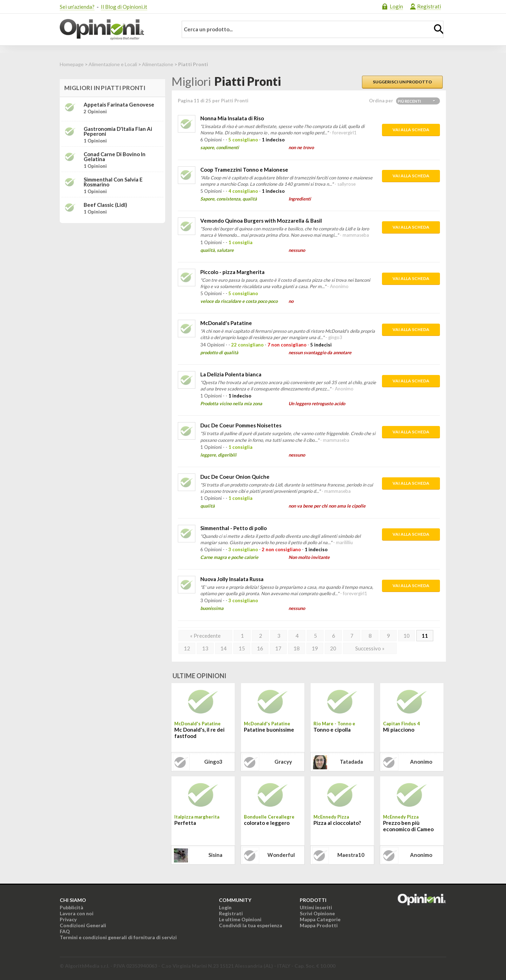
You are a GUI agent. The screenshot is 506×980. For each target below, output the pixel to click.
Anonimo (421, 762)
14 (223, 648)
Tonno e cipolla (332, 730)
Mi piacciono (399, 730)
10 (407, 636)
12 (187, 648)
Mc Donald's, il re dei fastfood (199, 733)
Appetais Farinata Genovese (119, 104)
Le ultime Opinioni (240, 919)
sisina (215, 855)
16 (260, 648)
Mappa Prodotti (319, 925)
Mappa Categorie (320, 919)
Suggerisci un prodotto (402, 82)
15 (242, 648)
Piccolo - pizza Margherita (232, 272)
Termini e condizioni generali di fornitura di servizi (118, 937)
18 (297, 648)
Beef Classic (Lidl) (105, 205)
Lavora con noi (77, 913)
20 (333, 648)
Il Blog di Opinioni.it (124, 7)
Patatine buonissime (269, 730)
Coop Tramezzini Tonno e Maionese (244, 170)
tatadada (351, 762)
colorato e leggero (267, 823)
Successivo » (370, 648)
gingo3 (213, 762)
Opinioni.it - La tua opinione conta (114, 30)
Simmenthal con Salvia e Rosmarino (113, 182)
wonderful (281, 855)
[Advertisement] (112, 273)
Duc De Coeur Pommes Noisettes (241, 425)
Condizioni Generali (83, 925)
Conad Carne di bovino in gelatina (115, 157)
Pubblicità (72, 907)
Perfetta (185, 823)
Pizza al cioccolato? (337, 823)
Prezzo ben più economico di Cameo (408, 826)
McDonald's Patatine (226, 323)
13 (205, 648)
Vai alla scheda (411, 130)
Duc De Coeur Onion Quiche (235, 477)
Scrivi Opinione (317, 913)
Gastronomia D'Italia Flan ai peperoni (118, 131)
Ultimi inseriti (316, 907)
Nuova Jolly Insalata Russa (232, 579)
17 (278, 648)
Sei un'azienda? (77, 7)
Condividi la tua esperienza (251, 925)
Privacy (68, 919)
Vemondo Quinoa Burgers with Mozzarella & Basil (261, 221)
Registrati (429, 6)
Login (396, 6)
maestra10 (351, 855)
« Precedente (205, 636)
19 (315, 648)
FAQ (65, 931)
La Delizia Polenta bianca (231, 374)
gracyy (283, 762)
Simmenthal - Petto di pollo (233, 528)
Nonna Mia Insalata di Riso (232, 118)
